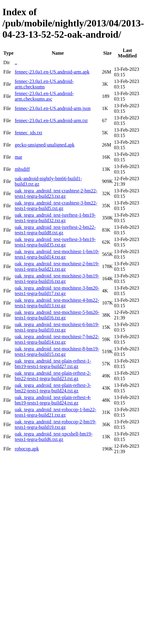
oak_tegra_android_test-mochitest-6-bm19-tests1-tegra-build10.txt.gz (57, 327)
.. (16, 62)
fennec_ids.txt (28, 133)
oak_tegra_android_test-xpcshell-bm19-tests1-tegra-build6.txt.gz (53, 437)
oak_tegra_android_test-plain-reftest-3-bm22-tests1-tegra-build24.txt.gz (53, 388)
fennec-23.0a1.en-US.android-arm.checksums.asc (44, 96)
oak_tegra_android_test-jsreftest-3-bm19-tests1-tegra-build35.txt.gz (55, 242)
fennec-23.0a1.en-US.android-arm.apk (52, 72)
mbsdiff (22, 169)
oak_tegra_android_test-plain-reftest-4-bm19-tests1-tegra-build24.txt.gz (53, 400)
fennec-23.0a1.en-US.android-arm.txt (51, 121)
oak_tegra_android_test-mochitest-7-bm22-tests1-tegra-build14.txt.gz (57, 339)
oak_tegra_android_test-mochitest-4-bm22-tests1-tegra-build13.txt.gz (57, 303)
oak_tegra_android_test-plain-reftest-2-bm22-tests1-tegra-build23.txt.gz (53, 376)
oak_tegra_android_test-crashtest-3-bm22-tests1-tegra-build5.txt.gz (56, 206)
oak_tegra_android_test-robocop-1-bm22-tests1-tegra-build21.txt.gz (55, 412)
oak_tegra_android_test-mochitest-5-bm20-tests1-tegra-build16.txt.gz (57, 315)
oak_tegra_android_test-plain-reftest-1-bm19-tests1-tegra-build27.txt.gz (53, 364)
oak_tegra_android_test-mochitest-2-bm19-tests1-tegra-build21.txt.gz (57, 266)
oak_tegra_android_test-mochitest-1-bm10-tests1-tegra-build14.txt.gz (57, 254)
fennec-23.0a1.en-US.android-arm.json (53, 108)
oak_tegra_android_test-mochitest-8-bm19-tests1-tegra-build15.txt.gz (57, 351)
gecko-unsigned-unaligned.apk (45, 145)
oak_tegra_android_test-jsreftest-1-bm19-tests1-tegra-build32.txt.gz (55, 218)
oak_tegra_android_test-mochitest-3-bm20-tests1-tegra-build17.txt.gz (57, 291)
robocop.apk (27, 449)
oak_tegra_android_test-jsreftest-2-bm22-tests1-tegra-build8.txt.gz (55, 230)
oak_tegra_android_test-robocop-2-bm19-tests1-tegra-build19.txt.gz (55, 424)
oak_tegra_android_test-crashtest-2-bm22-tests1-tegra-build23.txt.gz (56, 193)
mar (18, 157)
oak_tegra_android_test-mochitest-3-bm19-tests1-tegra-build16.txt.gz (57, 279)
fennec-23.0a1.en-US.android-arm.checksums (44, 84)
